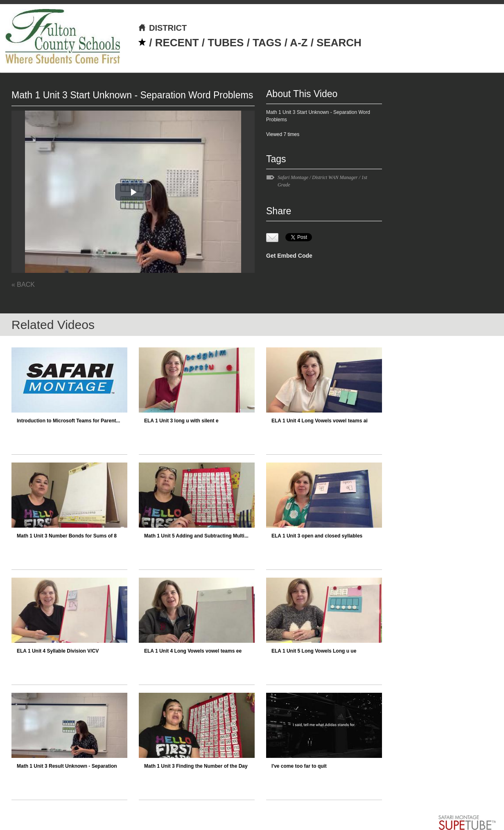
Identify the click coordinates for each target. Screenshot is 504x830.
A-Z (299, 43)
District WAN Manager (335, 177)
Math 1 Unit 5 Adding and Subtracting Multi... (196, 536)
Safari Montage (293, 177)
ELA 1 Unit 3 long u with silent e (181, 421)
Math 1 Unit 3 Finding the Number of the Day (196, 766)
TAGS (267, 43)
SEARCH (339, 43)
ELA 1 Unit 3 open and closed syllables (317, 536)
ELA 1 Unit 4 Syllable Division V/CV (58, 651)
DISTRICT (162, 28)
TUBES (226, 43)
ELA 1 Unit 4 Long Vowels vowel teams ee (193, 651)
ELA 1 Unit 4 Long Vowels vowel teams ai (320, 421)
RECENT (177, 43)
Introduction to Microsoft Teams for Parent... (68, 421)
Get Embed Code (289, 256)
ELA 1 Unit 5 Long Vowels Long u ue (314, 651)
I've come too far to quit (299, 766)
